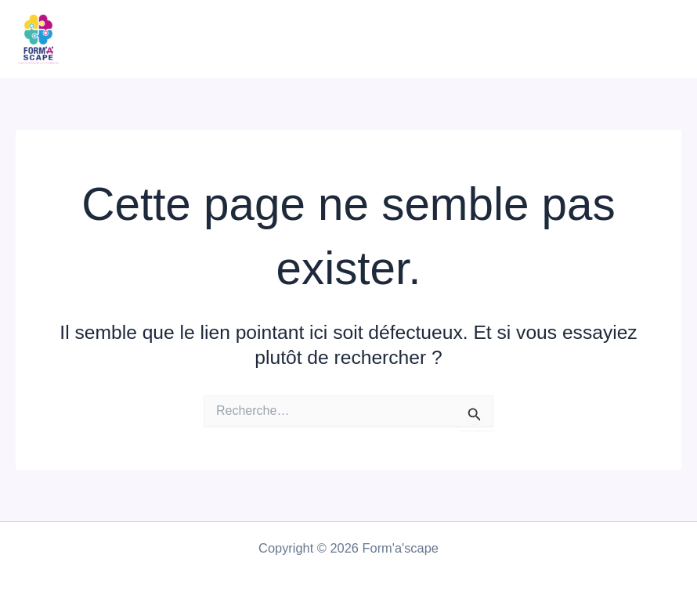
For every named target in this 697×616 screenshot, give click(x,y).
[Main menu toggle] (664, 40)
